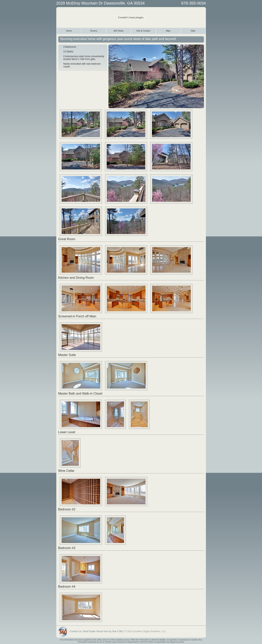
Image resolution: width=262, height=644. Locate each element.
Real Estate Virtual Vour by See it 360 (103, 631)
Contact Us (75, 631)
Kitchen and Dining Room (76, 278)
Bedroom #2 (67, 509)
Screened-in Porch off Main (77, 316)
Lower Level (67, 432)
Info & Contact (143, 31)
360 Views (119, 31)
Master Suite (67, 355)
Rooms (94, 31)
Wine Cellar (66, 471)
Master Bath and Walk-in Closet (80, 394)
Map (168, 31)
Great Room (67, 239)
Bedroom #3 (67, 548)
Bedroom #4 (67, 587)
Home (69, 31)
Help (193, 31)
